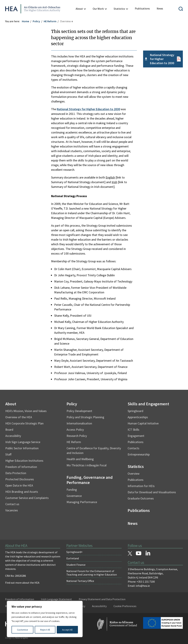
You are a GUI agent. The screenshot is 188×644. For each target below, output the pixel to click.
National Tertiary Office (80, 581)
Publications (136, 442)
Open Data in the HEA (19, 485)
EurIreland (73, 558)
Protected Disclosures (20, 479)
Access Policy (75, 430)
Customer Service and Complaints (27, 498)
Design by (17, 638)
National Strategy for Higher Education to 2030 (88, 109)
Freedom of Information (21, 467)
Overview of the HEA (19, 417)
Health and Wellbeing (80, 459)
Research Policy (77, 436)
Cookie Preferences (125, 606)
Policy (36, 21)
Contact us (12, 504)
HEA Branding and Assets (22, 492)
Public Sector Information (22, 448)
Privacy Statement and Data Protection (102, 599)
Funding (72, 490)
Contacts (133, 448)
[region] (45, 619)
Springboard (135, 411)
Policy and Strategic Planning (85, 417)
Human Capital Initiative (143, 423)
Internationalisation (79, 423)
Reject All (45, 630)
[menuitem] (142, 9)
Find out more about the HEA (22, 583)
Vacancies (12, 510)
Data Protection (16, 473)
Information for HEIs (141, 486)
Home (25, 21)
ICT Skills (133, 430)
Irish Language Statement (56, 599)
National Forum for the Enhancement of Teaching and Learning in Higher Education (92, 573)
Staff (8, 454)
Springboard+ (74, 552)
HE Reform (50, 21)
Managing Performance (82, 502)
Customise (23, 630)
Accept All (67, 630)
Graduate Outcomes (141, 498)
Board (9, 430)
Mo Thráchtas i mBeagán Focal (87, 465)
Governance (74, 496)
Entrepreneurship (139, 454)
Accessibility (13, 436)
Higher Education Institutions (24, 461)
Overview (134, 474)
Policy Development (79, 411)
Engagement (136, 436)
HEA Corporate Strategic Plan (24, 423)
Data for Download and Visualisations (152, 492)
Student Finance (76, 565)
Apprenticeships (138, 417)
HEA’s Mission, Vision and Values (26, 411)
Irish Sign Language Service (23, 442)
